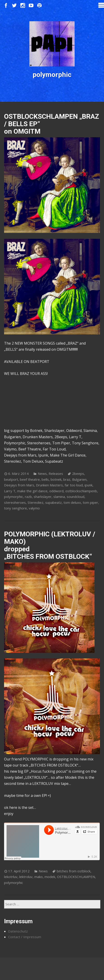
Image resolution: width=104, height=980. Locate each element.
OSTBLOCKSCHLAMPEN (76, 877)
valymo (34, 508)
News (42, 473)
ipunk (89, 485)
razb (28, 497)
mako (39, 877)
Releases (56, 473)
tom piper (90, 502)
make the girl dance (32, 491)
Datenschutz (18, 931)
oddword (56, 491)
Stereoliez (35, 502)
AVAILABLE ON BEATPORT (27, 362)
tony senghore (15, 508)
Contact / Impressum (25, 937)
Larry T (10, 491)
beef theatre (30, 479)
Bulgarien (79, 479)
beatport (11, 479)
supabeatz (53, 502)
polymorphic (14, 497)
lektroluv (26, 877)
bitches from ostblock (74, 871)
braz (67, 479)
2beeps (78, 473)
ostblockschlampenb (81, 491)
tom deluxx (72, 502)
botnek (56, 479)
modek (50, 877)
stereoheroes (15, 502)
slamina (59, 497)
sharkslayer (43, 497)
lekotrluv (11, 877)
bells (45, 479)
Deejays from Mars (19, 485)
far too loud (74, 485)
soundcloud (76, 497)
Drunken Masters (49, 485)
